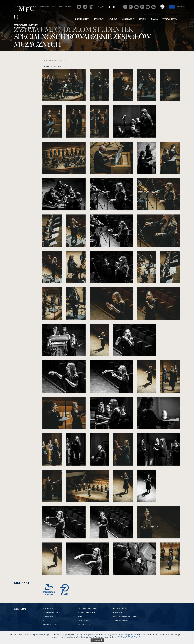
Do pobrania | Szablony (88, 608)
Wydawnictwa (170, 19)
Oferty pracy (48, 616)
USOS (54, 7)
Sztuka (142, 19)
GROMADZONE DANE (129, 637)
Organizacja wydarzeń (52, 612)
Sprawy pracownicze (87, 612)
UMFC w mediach (121, 620)
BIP (44, 620)
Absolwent (128, 19)
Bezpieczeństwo (50, 624)
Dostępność (21, 7)
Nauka (154, 19)
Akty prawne (48, 608)
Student (113, 19)
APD (60, 7)
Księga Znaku (84, 624)
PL (116, 7)
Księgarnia (33, 7)
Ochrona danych (85, 620)
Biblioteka (45, 7)
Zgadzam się (97, 640)
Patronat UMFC (120, 608)
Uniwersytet (82, 19)
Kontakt (68, 7)
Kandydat (99, 19)
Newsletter (118, 612)
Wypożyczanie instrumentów (125, 616)
